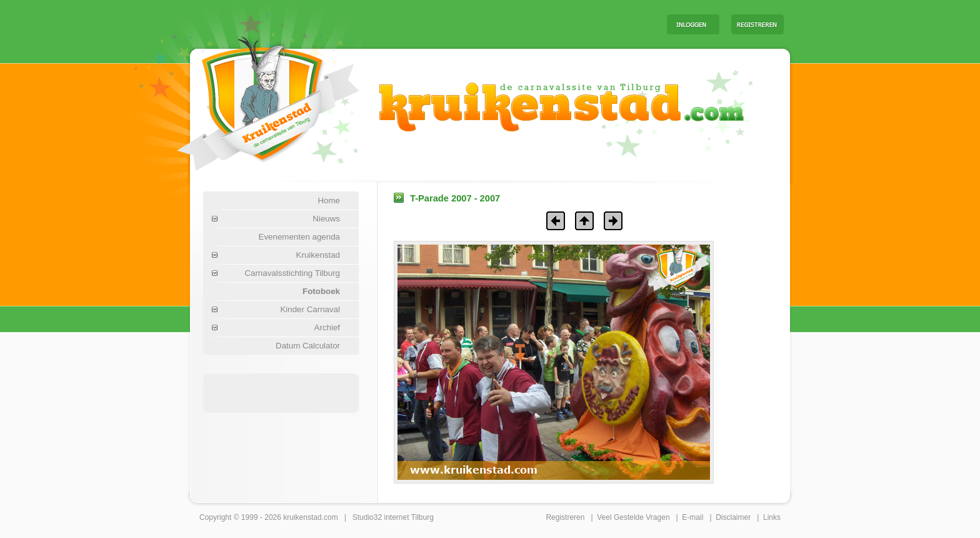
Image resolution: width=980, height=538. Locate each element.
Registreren (565, 517)
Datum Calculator (308, 346)
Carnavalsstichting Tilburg (292, 273)
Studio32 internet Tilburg (393, 517)
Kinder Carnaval (310, 309)
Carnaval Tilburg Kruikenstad (247, 99)
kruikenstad (302, 517)
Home (329, 200)
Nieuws (326, 219)
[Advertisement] (502, 24)
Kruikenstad (318, 255)
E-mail (692, 517)
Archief (327, 327)
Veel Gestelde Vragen (633, 517)
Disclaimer (733, 517)
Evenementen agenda (299, 237)
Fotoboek (321, 291)
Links (772, 517)
